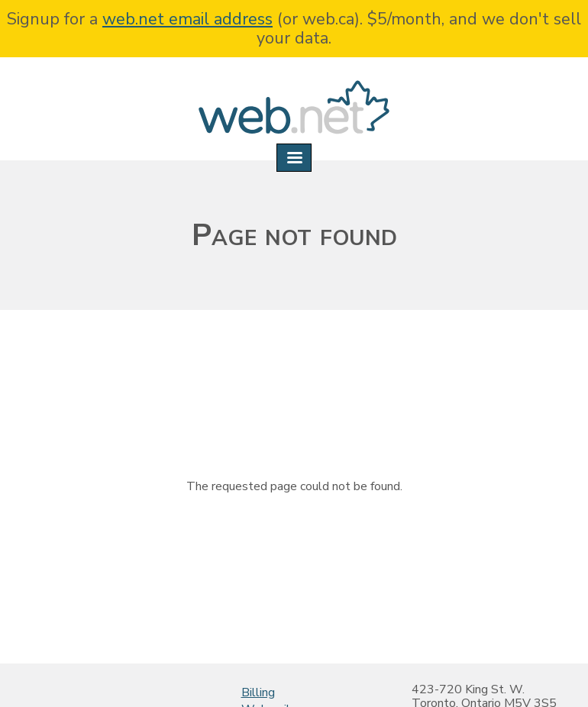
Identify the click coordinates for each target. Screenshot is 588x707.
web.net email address (187, 19)
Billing (258, 692)
